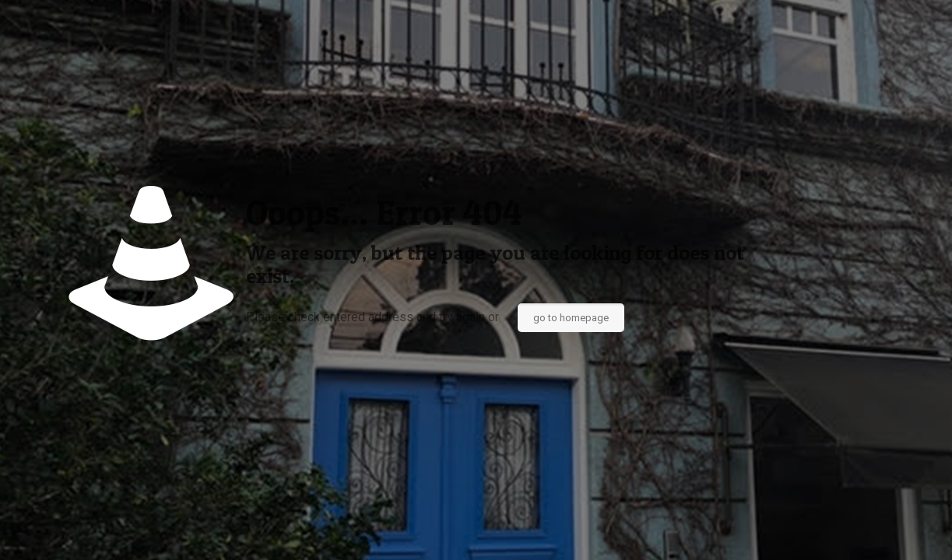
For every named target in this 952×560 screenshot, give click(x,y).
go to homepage (571, 318)
